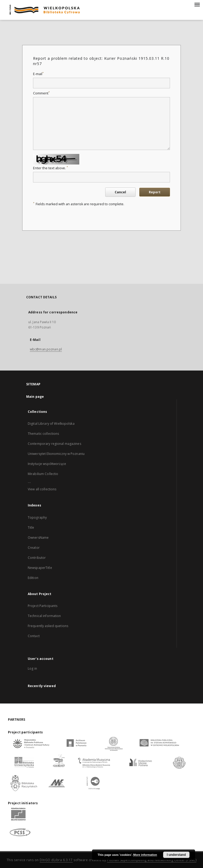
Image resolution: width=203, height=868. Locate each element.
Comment (41, 93)
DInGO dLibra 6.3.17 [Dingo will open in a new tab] (56, 860)
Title (31, 527)
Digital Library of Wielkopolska (51, 424)
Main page (35, 397)
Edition (33, 578)
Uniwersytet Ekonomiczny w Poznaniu (56, 454)
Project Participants (43, 606)
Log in (32, 668)
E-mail (38, 74)
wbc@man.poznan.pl (46, 349)
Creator (34, 548)
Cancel (120, 192)
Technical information (44, 616)
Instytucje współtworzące (47, 464)
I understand (176, 855)
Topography (37, 517)
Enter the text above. (50, 168)
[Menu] (197, 4)
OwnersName (38, 538)
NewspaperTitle (40, 568)
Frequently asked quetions (48, 626)
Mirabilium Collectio (43, 474)
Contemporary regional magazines (54, 444)
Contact (34, 636)
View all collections (42, 489)
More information (145, 855)
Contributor (37, 558)
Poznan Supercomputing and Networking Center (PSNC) (152, 860)
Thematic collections (43, 434)
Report (155, 192)
